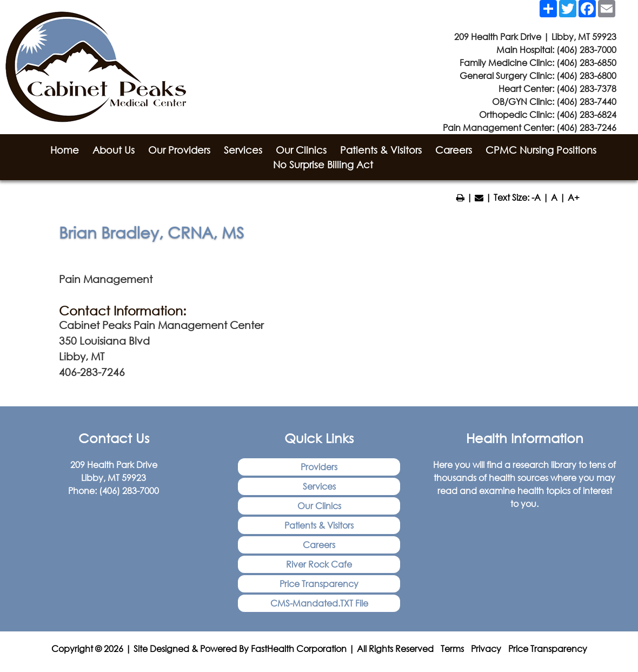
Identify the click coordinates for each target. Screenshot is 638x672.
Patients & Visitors (381, 150)
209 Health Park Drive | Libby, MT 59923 (535, 37)
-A (536, 197)
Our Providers (179, 150)
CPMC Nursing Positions (541, 150)
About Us (114, 150)
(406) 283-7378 (586, 88)
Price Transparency (319, 584)
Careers (454, 150)
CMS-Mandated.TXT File (319, 603)
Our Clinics (301, 150)
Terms (452, 648)
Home (65, 150)
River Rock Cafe (319, 564)
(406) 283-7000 (586, 50)
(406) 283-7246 (586, 127)
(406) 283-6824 (586, 114)
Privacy (486, 648)
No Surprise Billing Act (323, 164)
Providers (319, 467)
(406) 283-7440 (586, 101)
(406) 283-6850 (586, 62)
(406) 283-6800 (586, 75)
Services (243, 150)
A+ (574, 197)
